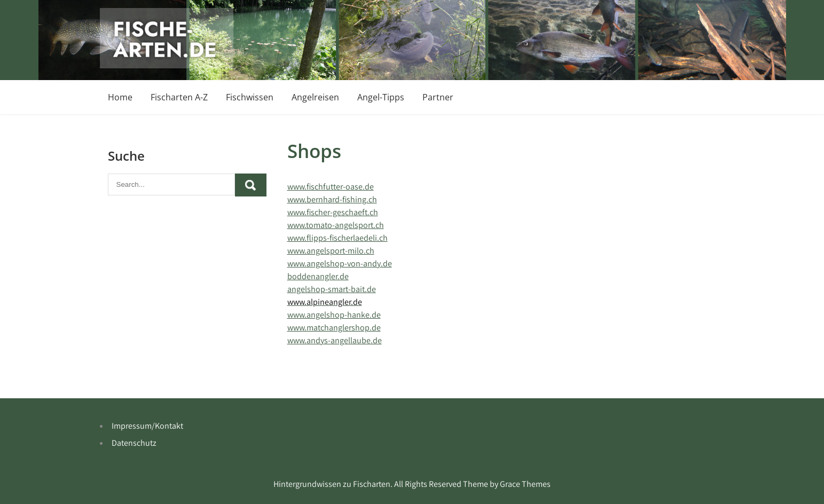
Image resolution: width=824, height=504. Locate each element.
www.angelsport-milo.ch (331, 251)
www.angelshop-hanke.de (334, 315)
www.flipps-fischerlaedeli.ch (338, 238)
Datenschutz (134, 443)
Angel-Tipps (381, 97)
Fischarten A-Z (179, 97)
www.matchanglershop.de (334, 328)
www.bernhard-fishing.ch (332, 199)
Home (120, 97)
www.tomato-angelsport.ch (336, 225)
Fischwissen (250, 97)
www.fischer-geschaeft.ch (333, 212)
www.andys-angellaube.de (335, 340)
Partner (438, 97)
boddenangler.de (318, 276)
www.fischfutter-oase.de (331, 187)
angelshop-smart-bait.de (332, 289)
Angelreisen (315, 97)
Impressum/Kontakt (147, 426)
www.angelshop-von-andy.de (340, 263)
